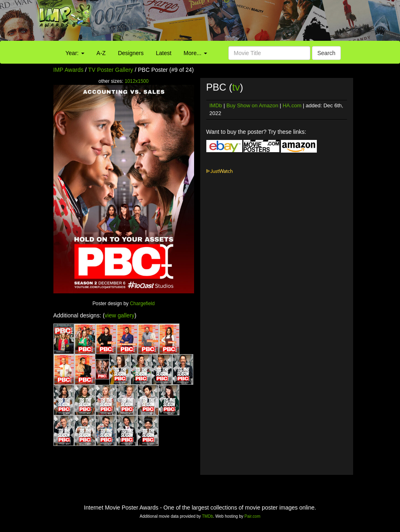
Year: (75, 53)
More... (195, 53)
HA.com (292, 105)
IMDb (216, 105)
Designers (131, 53)
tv (236, 87)
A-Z (101, 53)
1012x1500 (137, 81)
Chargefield (143, 304)
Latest (164, 53)
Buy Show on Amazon (252, 105)
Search (326, 53)
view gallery (120, 315)
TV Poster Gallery (110, 70)
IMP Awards (69, 70)
